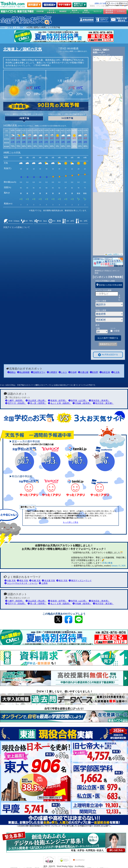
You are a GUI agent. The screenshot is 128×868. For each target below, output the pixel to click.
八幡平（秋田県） (15, 401)
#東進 (110, 563)
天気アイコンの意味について (17, 227)
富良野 (94, 372)
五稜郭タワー (38, 372)
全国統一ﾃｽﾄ (98, 3)
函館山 (12, 372)
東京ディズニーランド (80, 581)
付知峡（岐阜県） (82, 403)
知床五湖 (105, 372)
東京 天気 (62, 581)
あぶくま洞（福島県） (59, 403)
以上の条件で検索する (108, 338)
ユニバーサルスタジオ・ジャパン (21, 583)
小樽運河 (52, 372)
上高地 (43, 583)
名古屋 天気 (48, 581)
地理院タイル (118, 254)
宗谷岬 (72, 372)
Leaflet (109, 254)
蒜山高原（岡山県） (36, 401)
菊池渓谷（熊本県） (99, 401)
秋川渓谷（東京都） (103, 403)
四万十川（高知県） (16, 403)
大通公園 (83, 372)
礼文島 (115, 372)
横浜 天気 (22, 581)
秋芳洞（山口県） (78, 401)
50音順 (116, 331)
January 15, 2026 (118, 566)
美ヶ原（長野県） (37, 403)
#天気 (104, 563)
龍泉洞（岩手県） (57, 401)
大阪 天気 (10, 581)
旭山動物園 (23, 372)
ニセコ (63, 372)
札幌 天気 (35, 581)
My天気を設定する (108, 355)
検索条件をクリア (108, 344)
